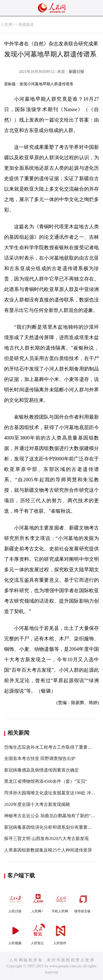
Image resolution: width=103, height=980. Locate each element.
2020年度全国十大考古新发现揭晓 (37, 804)
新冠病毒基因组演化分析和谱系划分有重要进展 (50, 827)
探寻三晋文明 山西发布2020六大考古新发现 (46, 838)
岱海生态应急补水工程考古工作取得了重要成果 (50, 747)
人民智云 (38, 933)
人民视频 (15, 933)
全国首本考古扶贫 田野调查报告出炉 (40, 758)
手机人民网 (60, 901)
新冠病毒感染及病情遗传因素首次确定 (41, 770)
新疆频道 (26, 25)
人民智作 (60, 933)
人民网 (7, 25)
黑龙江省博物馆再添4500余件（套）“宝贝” (46, 781)
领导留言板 (83, 901)
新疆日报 (76, 72)
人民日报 (15, 901)
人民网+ (38, 901)
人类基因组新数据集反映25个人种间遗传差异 (48, 850)
